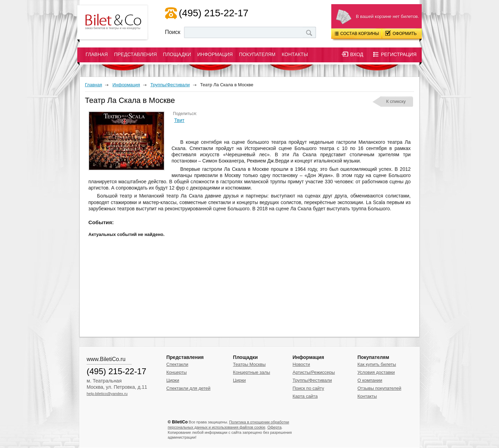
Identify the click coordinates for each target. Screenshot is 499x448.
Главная (97, 54)
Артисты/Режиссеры (314, 372)
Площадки (177, 54)
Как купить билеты (377, 364)
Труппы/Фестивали (312, 380)
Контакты (295, 54)
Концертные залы (251, 372)
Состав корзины (357, 34)
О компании (370, 380)
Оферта (275, 427)
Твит (180, 120)
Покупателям (257, 54)
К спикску (396, 101)
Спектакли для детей (188, 388)
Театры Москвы (249, 364)
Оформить (401, 33)
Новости (301, 364)
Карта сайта (305, 396)
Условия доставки (376, 372)
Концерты (177, 372)
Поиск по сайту (308, 388)
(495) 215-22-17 (214, 13)
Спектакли (177, 364)
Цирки (173, 380)
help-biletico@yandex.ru (107, 394)
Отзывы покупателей (379, 388)
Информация (215, 54)
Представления (135, 54)
